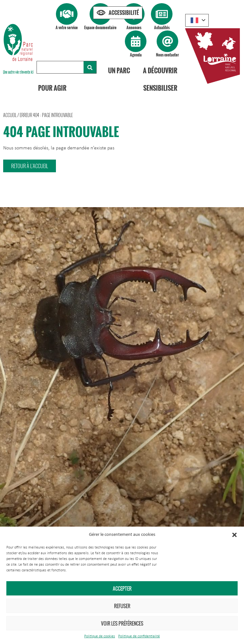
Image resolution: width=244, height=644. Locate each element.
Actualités (162, 27)
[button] (234, 535)
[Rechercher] (90, 67)
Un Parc (119, 70)
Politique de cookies (100, 636)
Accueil (10, 115)
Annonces (134, 27)
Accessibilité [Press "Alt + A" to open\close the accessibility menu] (124, 13)
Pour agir (52, 88)
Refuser (122, 606)
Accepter (122, 588)
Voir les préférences (122, 623)
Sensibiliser (160, 88)
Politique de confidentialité (139, 636)
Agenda (136, 55)
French (194, 20)
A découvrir (160, 70)
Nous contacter (167, 55)
